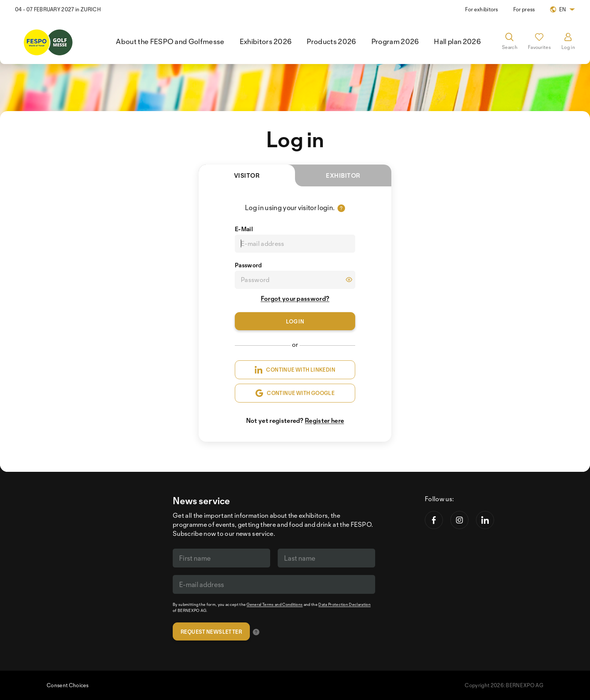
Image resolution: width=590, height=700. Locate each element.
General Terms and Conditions (274, 604)
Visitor (265, 179)
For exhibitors (481, 9)
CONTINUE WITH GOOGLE (295, 393)
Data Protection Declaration (344, 604)
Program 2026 (395, 41)
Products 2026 (331, 41)
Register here (324, 420)
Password (249, 265)
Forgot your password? (295, 298)
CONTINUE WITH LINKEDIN (295, 370)
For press (524, 9)
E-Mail (244, 229)
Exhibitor (343, 175)
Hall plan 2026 (457, 41)
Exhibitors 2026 (266, 41)
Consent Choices (68, 685)
